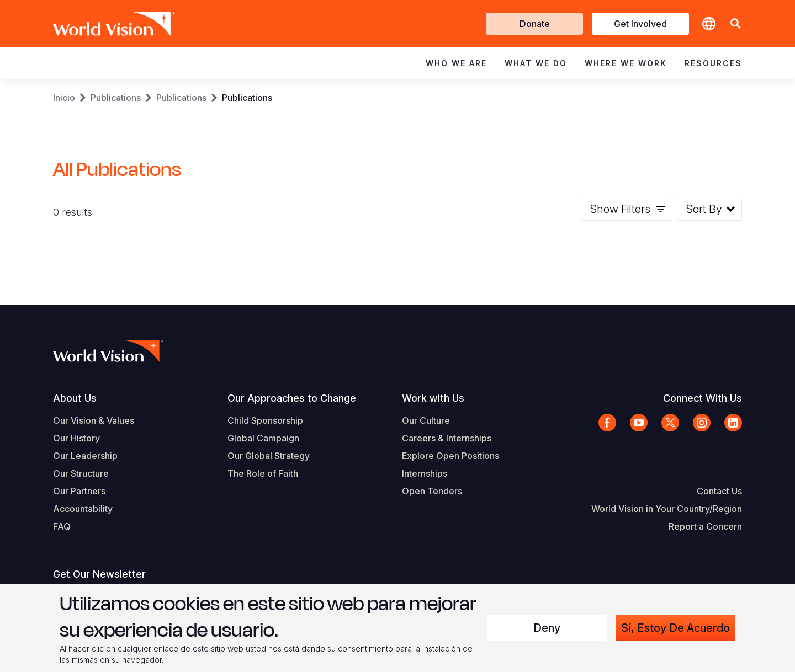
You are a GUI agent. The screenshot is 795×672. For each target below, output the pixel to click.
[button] (735, 24)
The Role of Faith (263, 473)
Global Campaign (263, 438)
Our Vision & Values (94, 420)
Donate (535, 24)
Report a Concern (705, 526)
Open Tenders (432, 491)
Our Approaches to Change (292, 398)
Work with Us (433, 398)
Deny (547, 628)
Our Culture (426, 420)
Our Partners (79, 491)
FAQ (62, 526)
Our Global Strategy (269, 456)
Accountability (83, 509)
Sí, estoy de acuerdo (675, 628)
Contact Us (719, 491)
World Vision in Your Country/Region (667, 509)
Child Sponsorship (265, 420)
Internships (425, 473)
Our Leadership (85, 456)
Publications (116, 98)
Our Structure (81, 473)
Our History (76, 438)
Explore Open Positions (451, 456)
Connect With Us (703, 398)
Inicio (64, 98)
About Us (75, 398)
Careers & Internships (447, 438)
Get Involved (640, 24)
